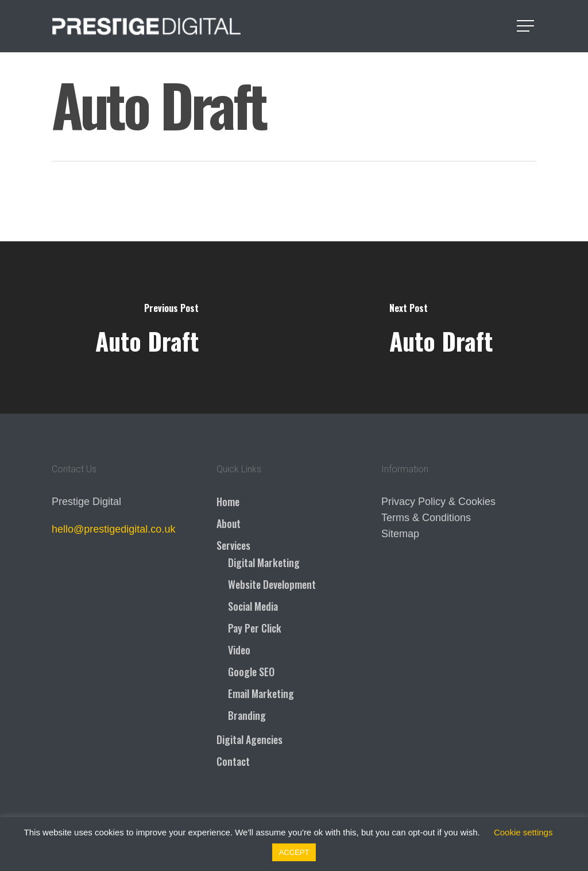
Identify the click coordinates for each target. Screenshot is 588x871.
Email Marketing (261, 693)
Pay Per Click (255, 628)
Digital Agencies (249, 739)
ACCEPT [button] (294, 852)
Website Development (272, 584)
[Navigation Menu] (527, 26)
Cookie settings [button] (523, 832)
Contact (233, 761)
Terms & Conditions (426, 518)
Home (228, 502)
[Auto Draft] (147, 327)
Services (233, 545)
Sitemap (400, 534)
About (229, 523)
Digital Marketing (264, 562)
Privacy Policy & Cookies (438, 502)
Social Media (253, 606)
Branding (247, 715)
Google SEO (251, 672)
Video (239, 650)
